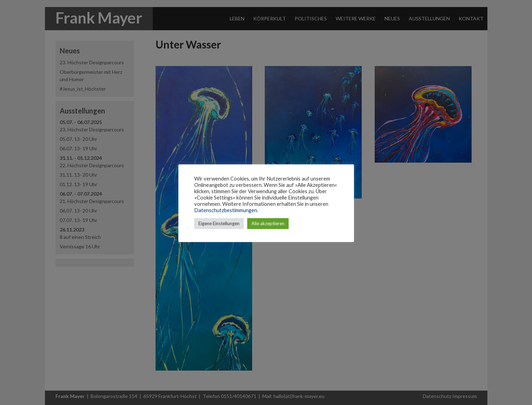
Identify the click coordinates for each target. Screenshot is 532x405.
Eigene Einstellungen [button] (219, 223)
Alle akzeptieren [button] (268, 223)
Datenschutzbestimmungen (226, 210)
